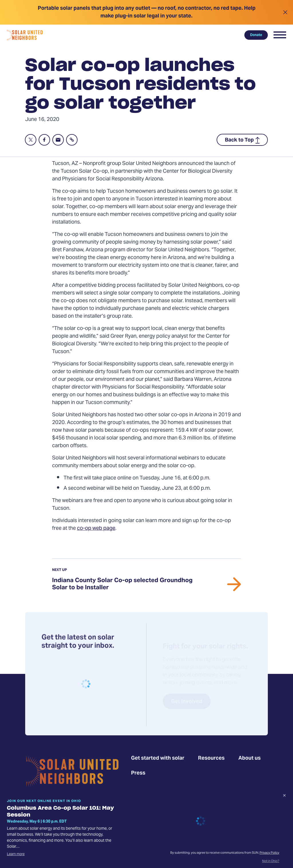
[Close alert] (285, 12)
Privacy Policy (269, 853)
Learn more (16, 854)
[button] (280, 35)
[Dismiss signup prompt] (284, 796)
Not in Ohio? (271, 861)
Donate (256, 35)
